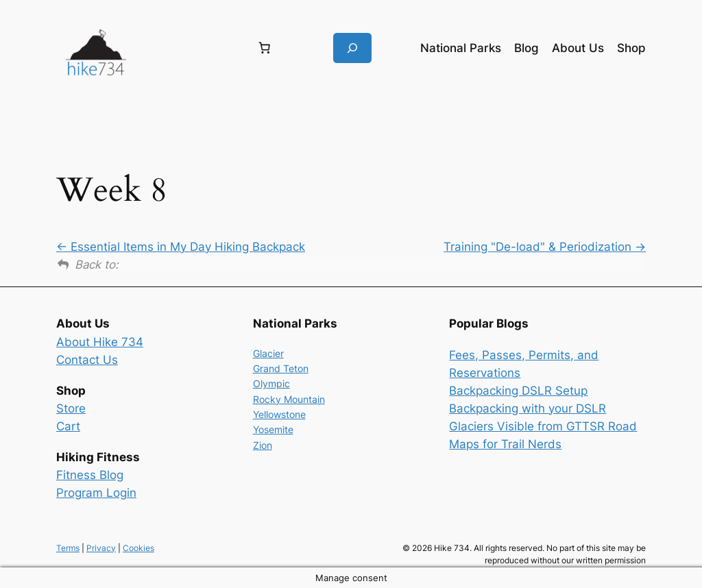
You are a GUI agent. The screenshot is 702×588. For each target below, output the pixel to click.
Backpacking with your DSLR (528, 408)
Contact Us (87, 360)
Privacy (101, 548)
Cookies (138, 548)
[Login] (190, 48)
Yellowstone (279, 414)
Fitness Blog (90, 475)
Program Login (96, 493)
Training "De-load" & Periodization (545, 247)
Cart (68, 426)
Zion (263, 445)
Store (71, 408)
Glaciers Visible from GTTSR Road (543, 426)
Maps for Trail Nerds (505, 444)
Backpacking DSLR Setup (518, 391)
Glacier (268, 353)
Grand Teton (281, 368)
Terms (68, 548)
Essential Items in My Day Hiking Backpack (181, 247)
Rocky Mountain (289, 399)
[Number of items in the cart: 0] (265, 48)
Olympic (271, 383)
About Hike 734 (100, 342)
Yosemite (273, 429)
